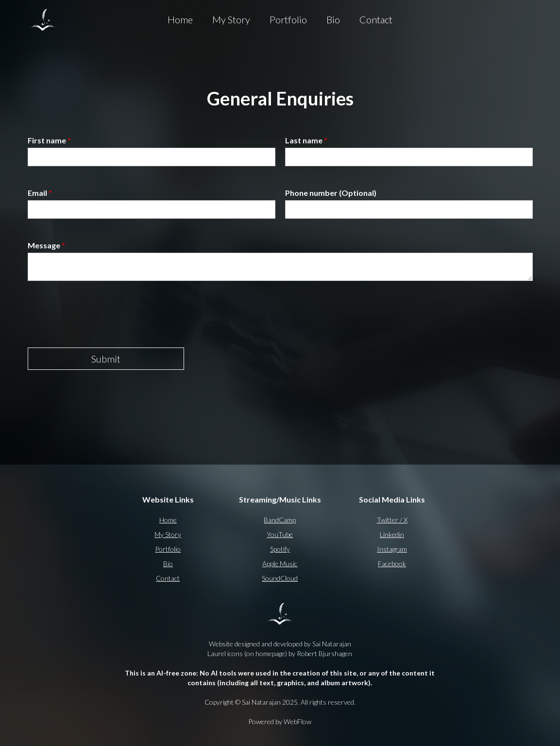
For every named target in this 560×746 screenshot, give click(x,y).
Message (46, 245)
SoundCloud (280, 578)
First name (49, 140)
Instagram (392, 549)
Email (40, 193)
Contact (376, 19)
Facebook (392, 564)
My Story (231, 19)
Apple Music (280, 564)
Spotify (280, 549)
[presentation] (102, 314)
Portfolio (288, 19)
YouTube (280, 534)
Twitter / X (392, 520)
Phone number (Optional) (331, 193)
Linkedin (392, 534)
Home (180, 19)
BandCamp (280, 520)
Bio (333, 19)
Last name (306, 140)
